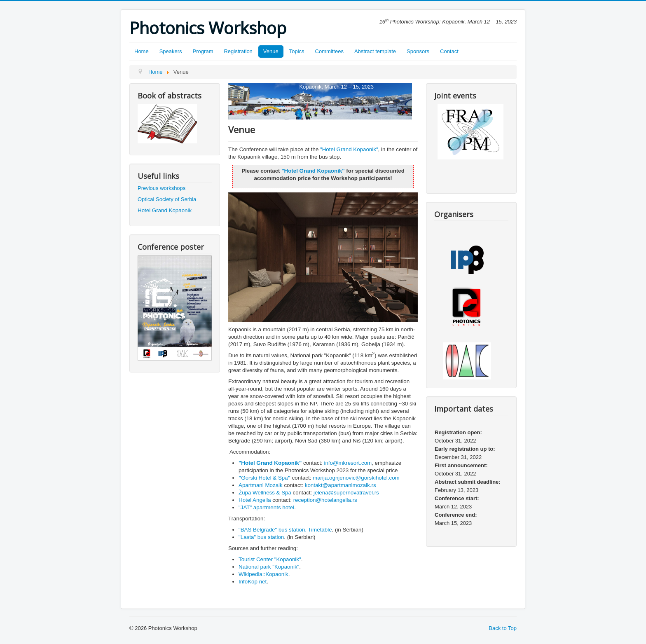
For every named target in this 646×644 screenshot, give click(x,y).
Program (203, 51)
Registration (238, 51)
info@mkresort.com (348, 463)
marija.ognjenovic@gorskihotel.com (356, 478)
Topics (297, 51)
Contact (449, 51)
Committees (329, 51)
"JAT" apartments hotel (266, 507)
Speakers (171, 51)
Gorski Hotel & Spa (264, 478)
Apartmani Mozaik (261, 485)
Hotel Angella (255, 500)
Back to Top (503, 628)
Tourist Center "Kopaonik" (270, 559)
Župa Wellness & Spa (265, 493)
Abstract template (375, 51)
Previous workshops (161, 188)
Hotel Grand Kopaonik (165, 210)
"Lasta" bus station (261, 537)
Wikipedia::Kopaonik (263, 574)
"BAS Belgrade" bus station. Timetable (285, 530)
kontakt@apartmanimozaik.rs (341, 485)
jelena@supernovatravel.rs (346, 493)
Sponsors (418, 51)
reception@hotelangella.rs (325, 500)
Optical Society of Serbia (167, 199)
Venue (271, 51)
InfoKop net (253, 582)
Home (142, 51)
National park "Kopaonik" (269, 567)
